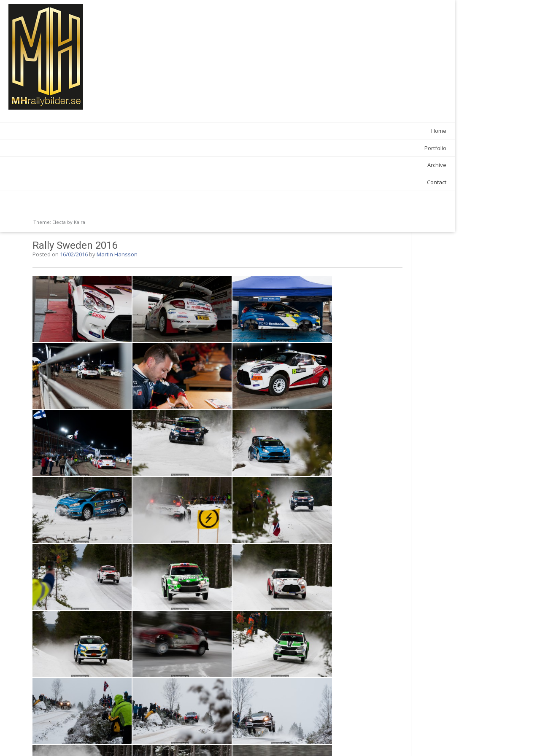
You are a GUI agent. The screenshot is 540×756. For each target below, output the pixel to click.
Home (102, 131)
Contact (100, 182)
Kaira (80, 222)
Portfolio (99, 148)
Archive (100, 165)
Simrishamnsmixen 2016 (392, 730)
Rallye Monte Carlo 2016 (161, 730)
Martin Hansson (211, 22)
